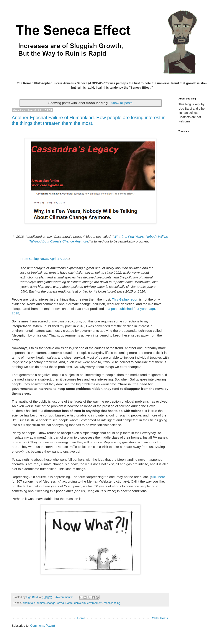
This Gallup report (126, 299)
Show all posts (122, 103)
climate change (46, 603)
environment (95, 603)
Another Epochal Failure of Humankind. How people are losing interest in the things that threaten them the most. (89, 120)
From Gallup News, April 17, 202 (44, 259)
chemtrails (29, 603)
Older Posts (160, 618)
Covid (60, 603)
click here (158, 477)
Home (81, 618)
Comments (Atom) (43, 626)
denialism (80, 603)
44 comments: (65, 597)
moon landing (112, 603)
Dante (69, 603)
